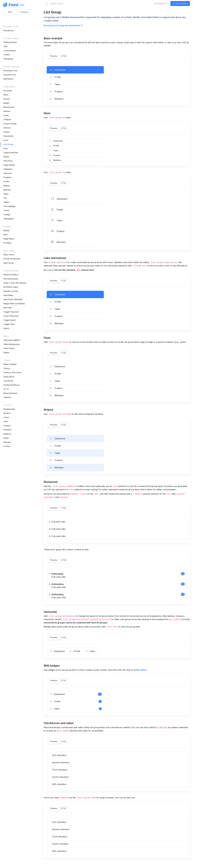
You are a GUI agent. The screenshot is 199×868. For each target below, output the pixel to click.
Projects (56, 316)
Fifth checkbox (58, 851)
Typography (9, 219)
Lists (6, 148)
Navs (6, 235)
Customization (10, 51)
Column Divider (10, 124)
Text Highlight (9, 206)
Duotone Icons (10, 75)
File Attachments (11, 279)
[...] (50, 755)
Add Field (8, 308)
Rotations (8, 430)
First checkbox (58, 822)
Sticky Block (9, 377)
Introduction (9, 30)
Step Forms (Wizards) (13, 299)
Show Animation (10, 393)
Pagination (8, 169)
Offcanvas (8, 161)
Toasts (6, 210)
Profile (6, 181)
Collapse (7, 119)
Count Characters (11, 316)
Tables (6, 202)
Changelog (8, 59)
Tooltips (7, 215)
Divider (6, 132)
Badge (6, 103)
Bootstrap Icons (10, 71)
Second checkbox (59, 829)
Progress (7, 177)
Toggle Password (11, 312)
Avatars (7, 99)
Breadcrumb (9, 107)
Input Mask (8, 295)
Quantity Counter (11, 291)
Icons (6, 140)
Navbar (7, 230)
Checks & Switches (12, 259)
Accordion (8, 91)
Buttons (7, 111)
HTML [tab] (64, 56)
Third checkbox (58, 837)
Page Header (9, 165)
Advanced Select (11, 275)
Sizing (6, 438)
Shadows (7, 434)
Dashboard (57, 294)
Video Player (9, 348)
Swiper (6, 353)
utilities (143, 670)
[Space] (11, 5)
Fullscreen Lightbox (12, 340)
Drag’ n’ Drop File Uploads (15, 283)
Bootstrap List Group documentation (63, 25)
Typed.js (7, 397)
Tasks (55, 309)
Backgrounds (9, 409)
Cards (6, 115)
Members (56, 323)
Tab (5, 198)
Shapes (7, 186)
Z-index (7, 446)
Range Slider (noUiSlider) (14, 304)
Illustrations (8, 79)
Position (7, 426)
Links (6, 421)
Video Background (11, 344)
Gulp (5, 46)
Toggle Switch (10, 320)
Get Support (161, 3)
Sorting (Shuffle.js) (11, 385)
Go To (6, 389)
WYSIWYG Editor (11, 287)
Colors (6, 417)
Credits (7, 55)
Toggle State (9, 324)
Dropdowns (9, 136)
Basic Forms (9, 255)
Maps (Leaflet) (10, 364)
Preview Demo (180, 3)
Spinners (7, 190)
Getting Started (10, 42)
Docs (10, 12)
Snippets (24, 12)
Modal (6, 157)
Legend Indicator (11, 153)
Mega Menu (9, 239)
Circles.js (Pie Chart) (12, 372)
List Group (8, 144)
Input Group (9, 263)
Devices (7, 128)
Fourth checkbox (59, 844)
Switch (6, 328)
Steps (6, 194)
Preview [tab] (54, 56)
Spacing (7, 442)
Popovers (8, 173)
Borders (7, 413)
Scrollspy (7, 243)
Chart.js (7, 368)
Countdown (8, 381)
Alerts (6, 95)
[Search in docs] (64, 3)
